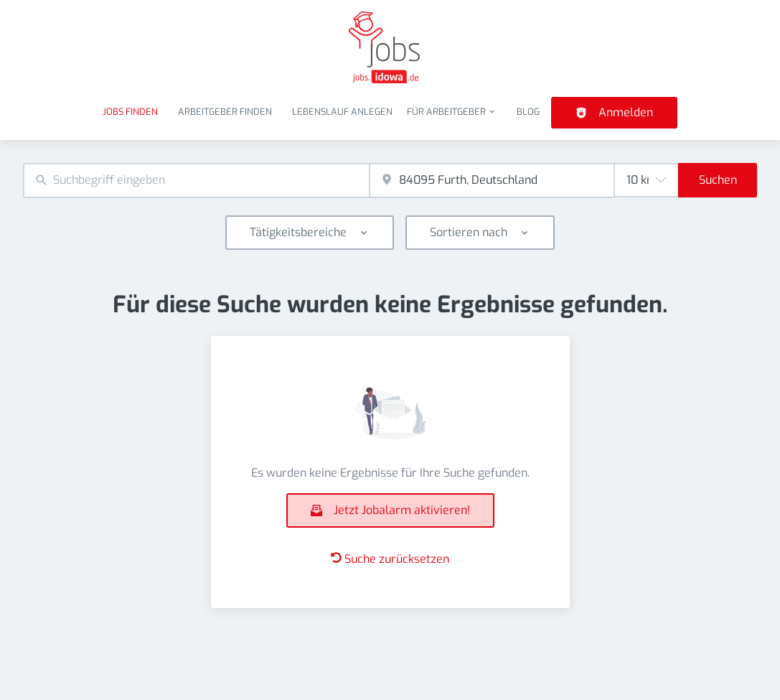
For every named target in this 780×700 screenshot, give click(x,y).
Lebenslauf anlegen (342, 112)
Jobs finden (130, 112)
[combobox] (196, 181)
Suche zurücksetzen (390, 559)
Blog (528, 112)
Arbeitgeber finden (225, 112)
